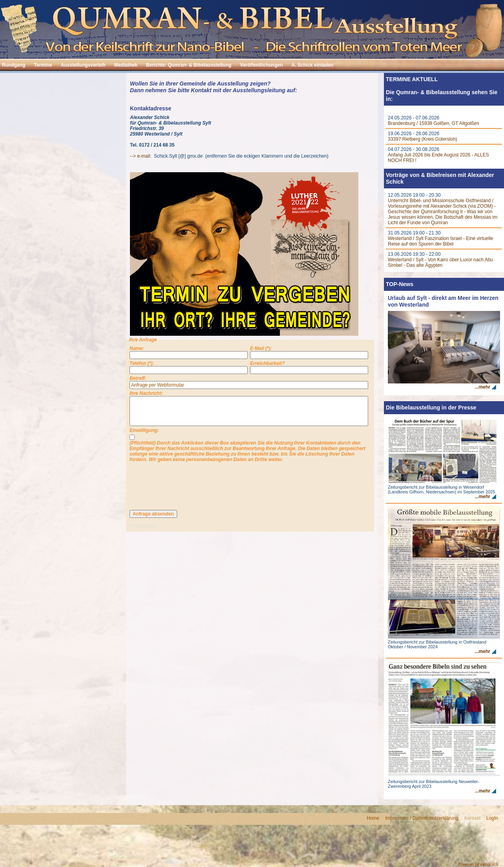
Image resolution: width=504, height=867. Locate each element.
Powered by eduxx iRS (478, 864)
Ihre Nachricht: (146, 393)
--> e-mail (140, 156)
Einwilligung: (144, 430)
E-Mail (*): (261, 348)
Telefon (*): (142, 363)
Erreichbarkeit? (267, 363)
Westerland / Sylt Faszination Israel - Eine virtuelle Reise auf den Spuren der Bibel (440, 241)
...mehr (483, 387)
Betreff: (138, 378)
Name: (137, 348)
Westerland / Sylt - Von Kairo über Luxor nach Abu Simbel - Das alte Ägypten (440, 262)
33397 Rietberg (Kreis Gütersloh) (422, 139)
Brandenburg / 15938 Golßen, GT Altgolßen (434, 123)
